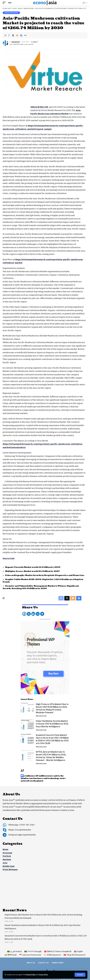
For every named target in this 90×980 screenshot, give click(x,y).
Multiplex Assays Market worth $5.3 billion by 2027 (32, 571)
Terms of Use (43, 975)
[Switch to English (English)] (78, 951)
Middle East (9, 866)
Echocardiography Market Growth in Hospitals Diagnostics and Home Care (45, 575)
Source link (9, 558)
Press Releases (11, 13)
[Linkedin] (33, 614)
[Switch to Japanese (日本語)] (52, 955)
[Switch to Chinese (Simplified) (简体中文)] (58, 951)
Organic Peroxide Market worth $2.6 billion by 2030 (33, 567)
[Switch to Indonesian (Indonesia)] (30, 955)
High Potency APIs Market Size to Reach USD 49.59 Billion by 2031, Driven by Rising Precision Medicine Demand (52, 708)
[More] (42, 614)
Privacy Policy (31, 975)
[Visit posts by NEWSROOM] (5, 43)
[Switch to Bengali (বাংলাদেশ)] (33, 951)
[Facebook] (24, 614)
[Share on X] (13, 35)
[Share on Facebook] (9, 35)
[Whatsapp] (38, 614)
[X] (29, 614)
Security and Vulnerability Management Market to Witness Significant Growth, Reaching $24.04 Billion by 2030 (41, 587)
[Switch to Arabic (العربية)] (14, 951)
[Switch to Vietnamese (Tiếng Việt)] (75, 955)
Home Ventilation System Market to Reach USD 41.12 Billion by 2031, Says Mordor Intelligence (52, 724)
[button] (80, 975)
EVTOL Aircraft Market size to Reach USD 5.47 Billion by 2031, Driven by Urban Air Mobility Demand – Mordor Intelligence (51, 756)
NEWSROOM (16, 42)
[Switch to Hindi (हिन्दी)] (11, 955)
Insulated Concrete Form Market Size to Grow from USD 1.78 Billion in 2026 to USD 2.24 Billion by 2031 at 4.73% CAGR (52, 739)
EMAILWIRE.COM (40, 107)
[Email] (17, 35)
